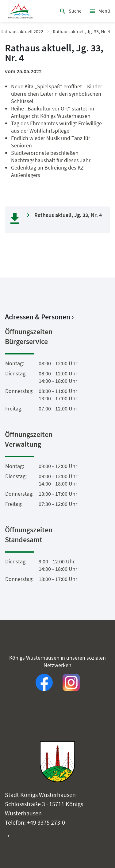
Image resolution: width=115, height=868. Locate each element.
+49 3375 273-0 (46, 822)
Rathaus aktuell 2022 (22, 31)
